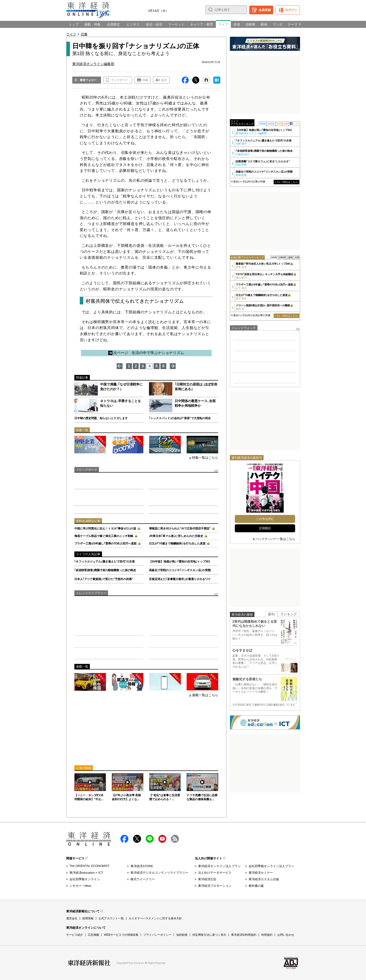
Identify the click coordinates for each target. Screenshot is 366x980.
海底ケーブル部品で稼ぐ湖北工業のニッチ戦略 (104, 536)
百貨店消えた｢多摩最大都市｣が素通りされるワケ (180, 579)
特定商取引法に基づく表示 (209, 935)
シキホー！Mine (80, 886)
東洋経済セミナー (261, 873)
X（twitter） (137, 839)
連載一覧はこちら (205, 695)
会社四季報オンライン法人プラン (271, 866)
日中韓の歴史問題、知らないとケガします (101, 418)
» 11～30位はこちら (286, 182)
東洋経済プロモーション (215, 886)
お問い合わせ (286, 935)
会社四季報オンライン (85, 879)
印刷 (145, 80)
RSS (175, 839)
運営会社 (72, 918)
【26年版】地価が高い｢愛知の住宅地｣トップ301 (179, 562)
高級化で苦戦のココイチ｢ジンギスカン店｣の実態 (180, 570)
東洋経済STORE (142, 866)
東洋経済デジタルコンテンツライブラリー (159, 873)
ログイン (291, 10)
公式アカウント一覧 (111, 918)
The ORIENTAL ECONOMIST (90, 866)
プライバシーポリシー (157, 935)
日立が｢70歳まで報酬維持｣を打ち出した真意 (177, 544)
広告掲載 (94, 935)
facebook (124, 839)
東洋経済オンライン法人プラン (219, 866)
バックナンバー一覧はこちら (275, 539)
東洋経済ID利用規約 (244, 935)
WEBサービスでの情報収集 (121, 935)
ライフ (71, 34)
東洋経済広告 (207, 879)
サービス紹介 (75, 935)
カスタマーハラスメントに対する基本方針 (155, 918)
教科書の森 (256, 886)
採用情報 (88, 918)
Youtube (162, 839)
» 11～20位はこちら (286, 316)
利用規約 (267, 935)
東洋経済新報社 (89, 963)
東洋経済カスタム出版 (264, 879)
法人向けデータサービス (215, 873)
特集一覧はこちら (205, 458)
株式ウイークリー (143, 879)
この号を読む (265, 519)
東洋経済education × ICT (86, 873)
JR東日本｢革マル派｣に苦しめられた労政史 (176, 536)
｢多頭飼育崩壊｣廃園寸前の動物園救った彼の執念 (105, 570)
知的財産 (182, 935)
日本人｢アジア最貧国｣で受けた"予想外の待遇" (104, 579)
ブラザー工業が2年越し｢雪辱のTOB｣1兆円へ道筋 (105, 544)
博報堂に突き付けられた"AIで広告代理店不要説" (180, 529)
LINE (150, 839)
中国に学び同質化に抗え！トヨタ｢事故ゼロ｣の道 (105, 529)
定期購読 (265, 528)
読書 (84, 34)
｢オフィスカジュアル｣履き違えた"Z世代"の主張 (105, 562)
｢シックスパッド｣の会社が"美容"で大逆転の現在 (180, 418)
